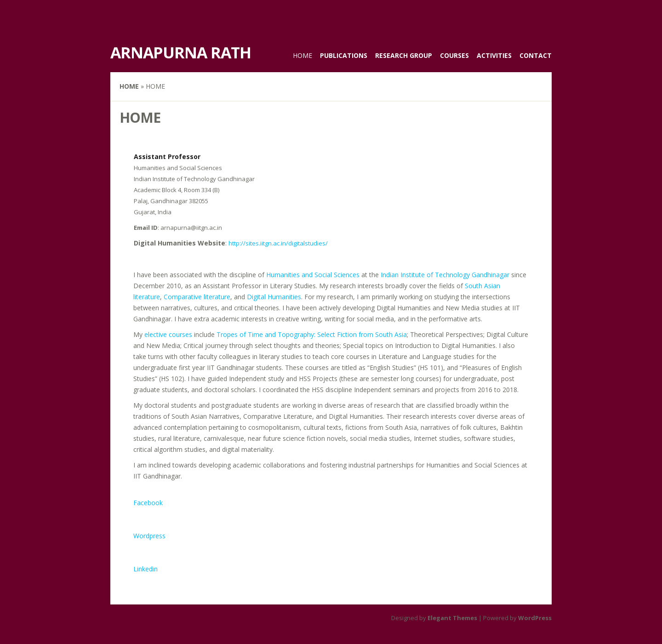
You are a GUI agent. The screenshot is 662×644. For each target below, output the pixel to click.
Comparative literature (197, 297)
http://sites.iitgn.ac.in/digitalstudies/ (278, 243)
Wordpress (149, 536)
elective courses (168, 334)
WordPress (535, 618)
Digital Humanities (274, 297)
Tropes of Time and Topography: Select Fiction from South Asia (312, 334)
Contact (536, 55)
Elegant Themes (452, 618)
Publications (344, 55)
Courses (454, 55)
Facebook (148, 503)
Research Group (404, 55)
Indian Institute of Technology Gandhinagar (445, 275)
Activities (494, 55)
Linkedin (146, 569)
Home (302, 55)
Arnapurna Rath (181, 52)
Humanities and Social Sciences (313, 275)
